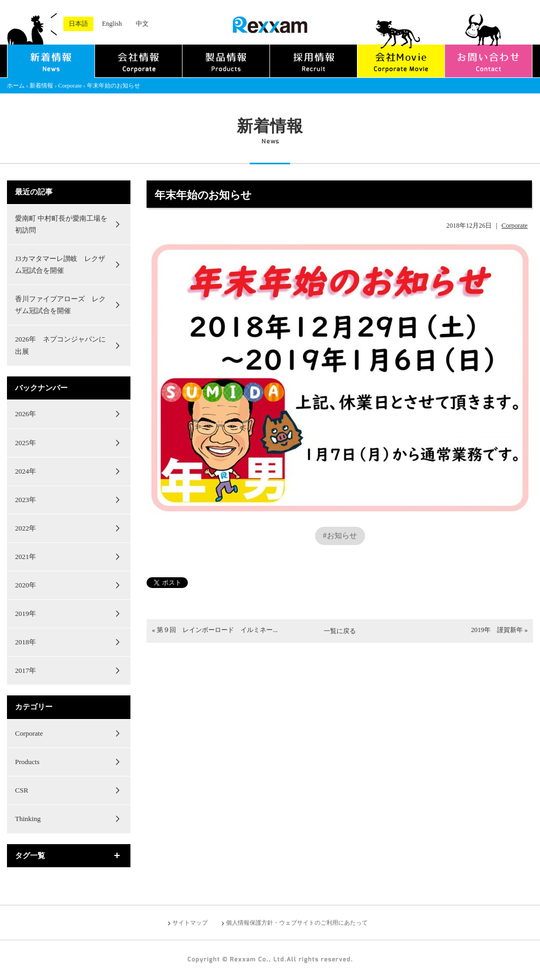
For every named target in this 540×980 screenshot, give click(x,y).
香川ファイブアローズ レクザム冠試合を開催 (60, 305)
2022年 (25, 528)
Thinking (28, 819)
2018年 (25, 642)
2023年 (25, 500)
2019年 (25, 614)
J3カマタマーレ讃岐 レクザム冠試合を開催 (60, 264)
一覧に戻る (340, 631)
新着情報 (41, 85)
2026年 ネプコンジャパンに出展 (60, 345)
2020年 (25, 585)
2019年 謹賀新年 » (499, 630)
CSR (22, 790)
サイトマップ (190, 923)
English (112, 24)
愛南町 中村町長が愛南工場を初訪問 (61, 224)
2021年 (25, 557)
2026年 (25, 414)
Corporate (70, 85)
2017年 (25, 670)
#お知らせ (340, 536)
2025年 (25, 443)
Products (27, 762)
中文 (142, 24)
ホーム (16, 85)
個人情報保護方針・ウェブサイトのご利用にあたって (297, 923)
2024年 (25, 471)
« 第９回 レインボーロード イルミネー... (215, 630)
